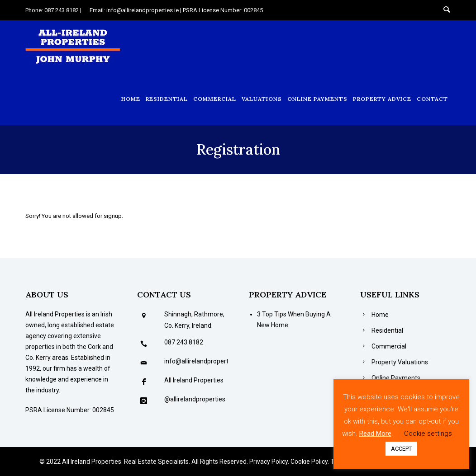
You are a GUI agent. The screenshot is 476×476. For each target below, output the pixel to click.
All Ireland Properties (194, 380)
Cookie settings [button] (428, 434)
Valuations (262, 99)
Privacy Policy (269, 462)
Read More (375, 434)
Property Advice (382, 99)
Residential (167, 99)
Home (131, 99)
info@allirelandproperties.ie (204, 361)
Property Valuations (400, 362)
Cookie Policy (309, 462)
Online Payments (317, 99)
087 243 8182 (184, 342)
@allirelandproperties (195, 399)
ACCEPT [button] (401, 449)
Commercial (215, 99)
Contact (432, 99)
